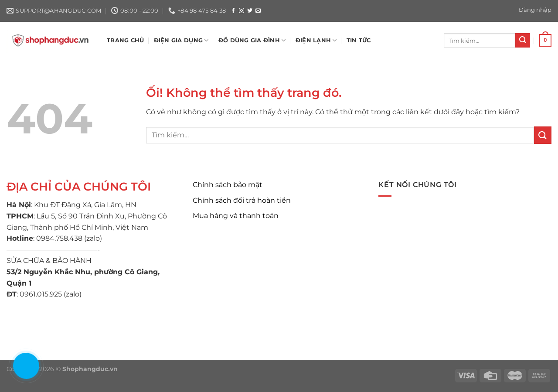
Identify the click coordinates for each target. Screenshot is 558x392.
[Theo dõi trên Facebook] (233, 11)
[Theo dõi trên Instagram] (242, 11)
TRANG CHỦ (125, 40)
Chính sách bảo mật (228, 185)
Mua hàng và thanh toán (236, 216)
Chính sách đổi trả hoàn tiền (242, 200)
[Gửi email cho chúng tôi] (258, 11)
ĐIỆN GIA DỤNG (181, 40)
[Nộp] (523, 41)
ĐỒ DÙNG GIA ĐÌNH (252, 40)
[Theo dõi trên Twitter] (250, 11)
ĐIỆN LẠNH (316, 40)
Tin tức (359, 40)
